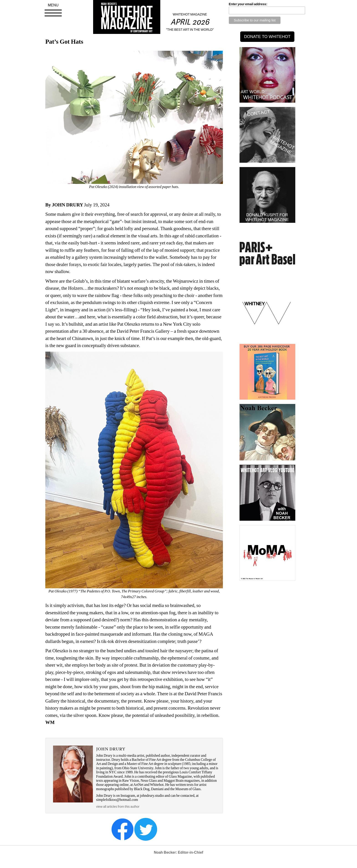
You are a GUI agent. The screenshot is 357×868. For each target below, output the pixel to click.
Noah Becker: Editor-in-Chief (179, 852)
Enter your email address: (248, 4)
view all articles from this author (118, 807)
